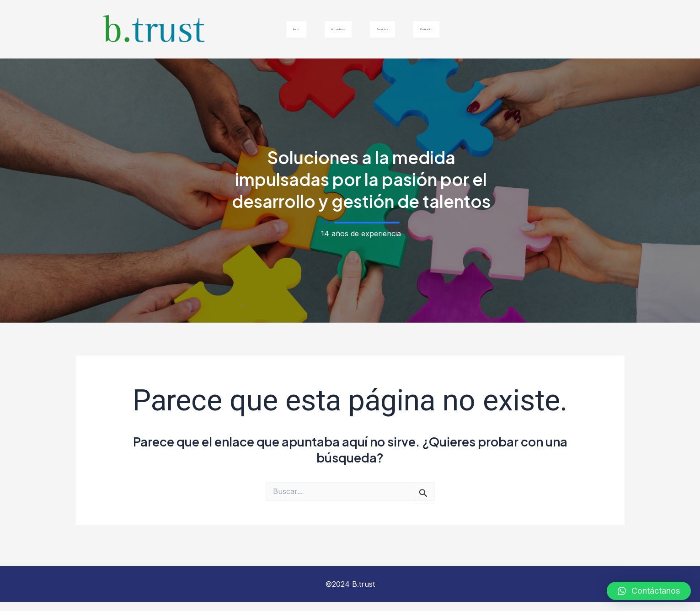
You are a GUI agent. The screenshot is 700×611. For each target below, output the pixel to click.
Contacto (452, 29)
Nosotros (323, 29)
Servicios (388, 29)
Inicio (266, 29)
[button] (649, 591)
